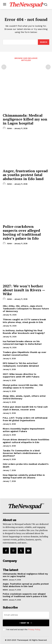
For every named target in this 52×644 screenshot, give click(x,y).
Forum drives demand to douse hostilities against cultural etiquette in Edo (26, 441)
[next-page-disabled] (48, 67)
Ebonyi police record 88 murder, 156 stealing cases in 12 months (23, 386)
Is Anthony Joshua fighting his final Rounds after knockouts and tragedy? (24, 332)
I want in (26, 623)
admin (9, 128)
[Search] (44, 42)
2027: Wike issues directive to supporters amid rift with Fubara (21, 375)
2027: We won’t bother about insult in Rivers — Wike (24, 290)
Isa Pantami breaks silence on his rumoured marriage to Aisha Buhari (22, 343)
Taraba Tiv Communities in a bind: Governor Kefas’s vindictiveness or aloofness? (22, 453)
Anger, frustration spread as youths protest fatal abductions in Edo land (25, 175)
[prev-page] (4, 67)
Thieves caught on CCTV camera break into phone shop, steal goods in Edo (24, 321)
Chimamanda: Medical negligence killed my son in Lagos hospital (25, 119)
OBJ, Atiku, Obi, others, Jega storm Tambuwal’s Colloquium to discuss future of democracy (26, 309)
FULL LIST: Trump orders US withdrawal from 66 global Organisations (25, 419)
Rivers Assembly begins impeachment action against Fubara (24, 430)
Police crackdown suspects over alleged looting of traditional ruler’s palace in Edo (22, 232)
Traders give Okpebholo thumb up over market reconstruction (25, 353)
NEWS (5, 580)
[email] (26, 615)
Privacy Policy (34, 629)
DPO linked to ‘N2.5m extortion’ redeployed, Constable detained (21, 365)
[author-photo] (5, 128)
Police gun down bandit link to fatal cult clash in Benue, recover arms (25, 408)
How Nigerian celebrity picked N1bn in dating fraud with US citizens (24, 476)
